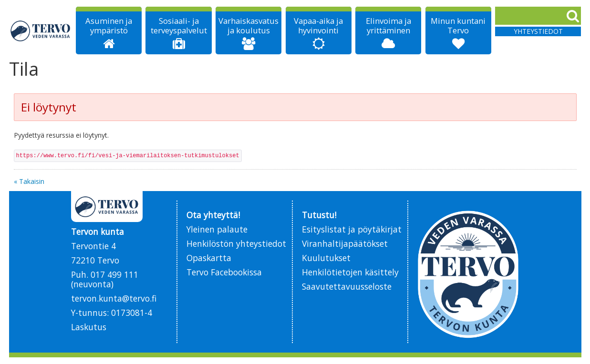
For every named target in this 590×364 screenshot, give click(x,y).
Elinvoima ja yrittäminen (388, 26)
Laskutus (89, 327)
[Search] (538, 16)
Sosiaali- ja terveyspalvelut (179, 26)
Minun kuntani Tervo (458, 26)
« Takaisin (29, 181)
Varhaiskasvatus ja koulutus (248, 26)
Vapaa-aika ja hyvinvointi (318, 26)
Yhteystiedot (538, 31)
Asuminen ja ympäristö (109, 26)
